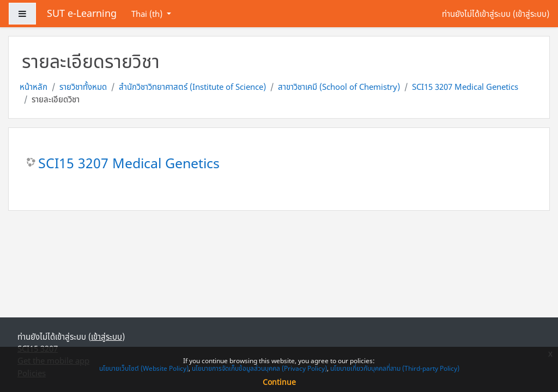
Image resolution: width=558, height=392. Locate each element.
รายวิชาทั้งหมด (83, 87)
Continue (279, 382)
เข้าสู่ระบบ (531, 14)
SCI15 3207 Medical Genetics (465, 87)
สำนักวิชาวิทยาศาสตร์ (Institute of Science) (192, 87)
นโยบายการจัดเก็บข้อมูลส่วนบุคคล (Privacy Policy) (259, 368)
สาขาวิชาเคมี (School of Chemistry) (339, 87)
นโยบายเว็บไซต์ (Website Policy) (144, 368)
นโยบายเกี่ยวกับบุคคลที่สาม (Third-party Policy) (395, 368)
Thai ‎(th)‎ (148, 14)
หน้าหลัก (34, 87)
